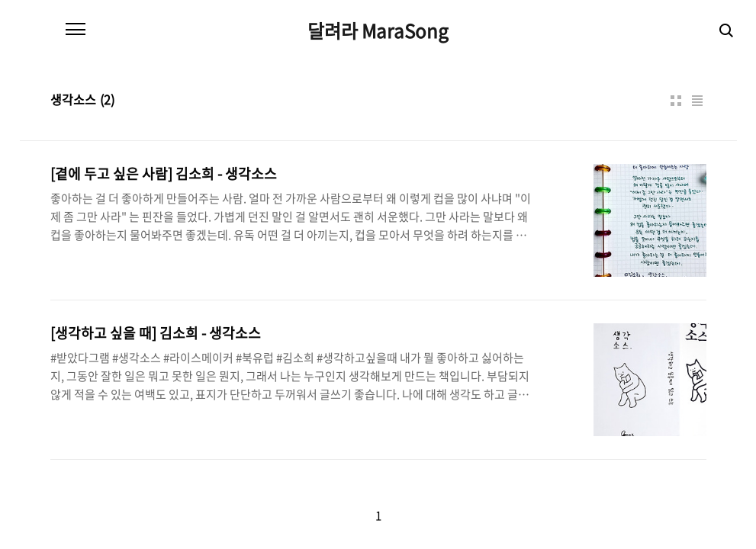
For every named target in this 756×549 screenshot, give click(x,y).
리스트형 (697, 101)
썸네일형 (676, 101)
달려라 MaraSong (378, 30)
